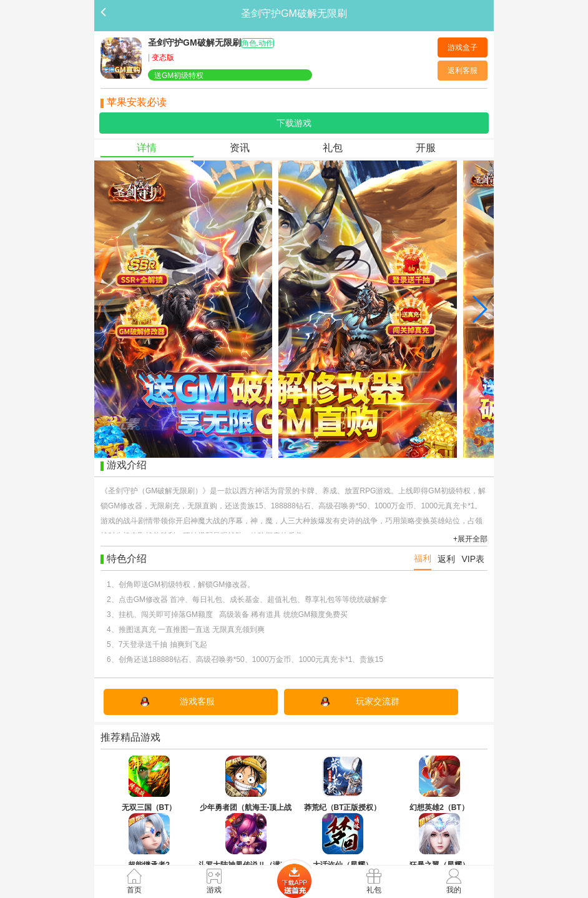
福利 (423, 558)
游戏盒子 (463, 47)
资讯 (240, 148)
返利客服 (463, 71)
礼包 (333, 148)
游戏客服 (197, 701)
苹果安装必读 (137, 102)
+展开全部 (470, 539)
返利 (446, 559)
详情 (147, 148)
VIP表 (473, 559)
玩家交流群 (378, 701)
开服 (426, 148)
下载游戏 (294, 123)
